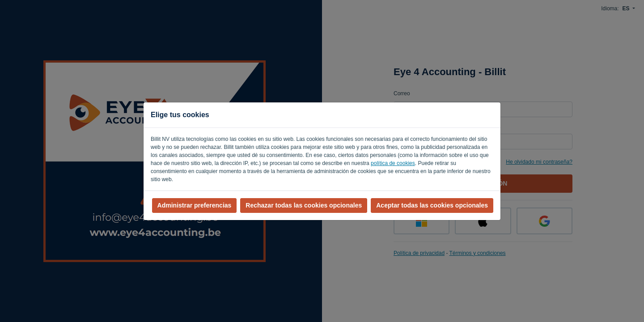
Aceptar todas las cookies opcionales (432, 205)
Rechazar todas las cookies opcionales (304, 205)
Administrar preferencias (195, 205)
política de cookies (393, 163)
